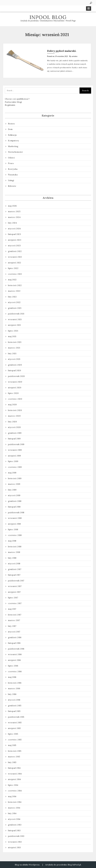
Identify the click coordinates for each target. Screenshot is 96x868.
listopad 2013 (14, 830)
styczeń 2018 (14, 564)
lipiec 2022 (13, 268)
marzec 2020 (14, 416)
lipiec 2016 (13, 666)
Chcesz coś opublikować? (17, 99)
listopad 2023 (14, 234)
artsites (75, 56)
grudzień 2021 (15, 308)
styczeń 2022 (14, 302)
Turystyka (13, 175)
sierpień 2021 (14, 325)
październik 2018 (16, 513)
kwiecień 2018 (15, 547)
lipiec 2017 (13, 598)
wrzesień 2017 (15, 586)
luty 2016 (12, 694)
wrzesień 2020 (15, 382)
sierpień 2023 (15, 240)
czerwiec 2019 (15, 467)
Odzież (11, 158)
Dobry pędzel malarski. (62, 51)
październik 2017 (16, 581)
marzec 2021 (14, 348)
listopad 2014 (14, 768)
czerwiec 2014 (15, 791)
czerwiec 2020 (15, 399)
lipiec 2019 (13, 461)
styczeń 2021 (14, 359)
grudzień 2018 (15, 501)
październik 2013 (16, 836)
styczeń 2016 (14, 700)
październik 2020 (16, 376)
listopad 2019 (14, 439)
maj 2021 (12, 336)
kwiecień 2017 (15, 615)
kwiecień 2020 (15, 410)
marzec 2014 (14, 808)
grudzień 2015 (15, 706)
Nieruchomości (15, 152)
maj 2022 (12, 280)
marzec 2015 (14, 757)
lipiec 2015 (13, 734)
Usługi (11, 180)
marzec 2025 (14, 211)
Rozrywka (13, 169)
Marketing (13, 146)
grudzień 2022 (15, 251)
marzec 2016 (14, 688)
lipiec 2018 (13, 529)
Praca (11, 163)
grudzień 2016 (15, 637)
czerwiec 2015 (15, 740)
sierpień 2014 (14, 779)
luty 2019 (12, 490)
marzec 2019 (14, 484)
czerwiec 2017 (15, 603)
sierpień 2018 (14, 524)
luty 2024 (12, 223)
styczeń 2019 (14, 495)
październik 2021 (16, 314)
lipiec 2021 (13, 331)
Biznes (11, 124)
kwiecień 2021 (15, 342)
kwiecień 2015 (15, 751)
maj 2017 (12, 609)
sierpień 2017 (14, 592)
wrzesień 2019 (15, 450)
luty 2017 (12, 626)
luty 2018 (12, 558)
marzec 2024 (14, 217)
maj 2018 (12, 541)
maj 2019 (12, 473)
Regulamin (10, 105)
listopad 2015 (14, 711)
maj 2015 (12, 745)
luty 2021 (12, 354)
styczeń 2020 (14, 427)
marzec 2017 (14, 620)
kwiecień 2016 (15, 683)
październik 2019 (16, 444)
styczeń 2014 (14, 819)
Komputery (13, 141)
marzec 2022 (14, 291)
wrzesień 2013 (15, 842)
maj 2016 (12, 677)
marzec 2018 (14, 552)
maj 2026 (12, 206)
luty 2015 (12, 762)
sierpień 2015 (14, 728)
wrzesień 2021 (15, 319)
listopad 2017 (14, 575)
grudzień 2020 (15, 365)
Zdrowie (12, 186)
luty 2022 (12, 297)
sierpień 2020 (15, 388)
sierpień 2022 (15, 263)
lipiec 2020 (13, 393)
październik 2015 (16, 717)
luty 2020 (12, 422)
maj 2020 (12, 405)
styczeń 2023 (14, 246)
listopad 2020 (14, 370)
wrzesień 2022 (15, 257)
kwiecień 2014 (15, 802)
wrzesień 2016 (15, 654)
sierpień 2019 (14, 456)
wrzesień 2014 (15, 774)
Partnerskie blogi (13, 102)
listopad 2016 (14, 643)
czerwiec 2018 (15, 535)
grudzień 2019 (15, 433)
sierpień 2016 (14, 660)
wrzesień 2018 (15, 518)
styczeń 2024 (14, 229)
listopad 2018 (14, 507)
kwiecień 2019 (15, 478)
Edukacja (12, 135)
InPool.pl (77, 865)
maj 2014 (12, 796)
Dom (10, 129)
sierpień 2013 (14, 847)
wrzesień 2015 (15, 723)
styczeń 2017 (14, 632)
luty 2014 (12, 813)
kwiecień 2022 (15, 285)
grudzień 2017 (15, 569)
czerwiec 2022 (15, 274)
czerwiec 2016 (15, 671)
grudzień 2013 (15, 825)
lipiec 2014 (13, 785)
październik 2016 (16, 649)
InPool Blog (48, 17)
